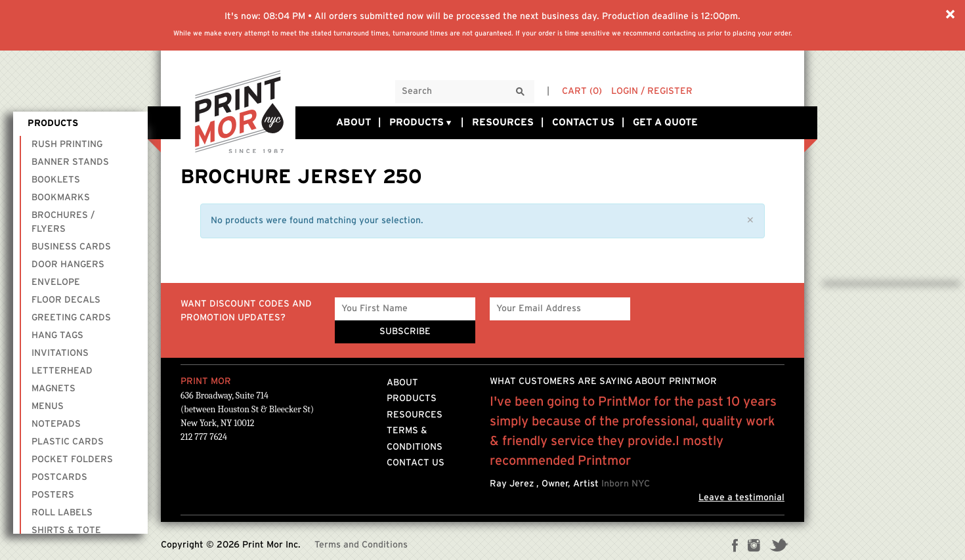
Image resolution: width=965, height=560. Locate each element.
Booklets (56, 180)
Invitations (60, 353)
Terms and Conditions (361, 545)
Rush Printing (67, 144)
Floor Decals (66, 300)
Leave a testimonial (741, 498)
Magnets (54, 389)
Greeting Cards (71, 318)
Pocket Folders (72, 460)
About (354, 122)
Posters (53, 495)
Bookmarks (61, 198)
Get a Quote (665, 122)
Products (421, 123)
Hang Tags (57, 335)
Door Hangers (68, 265)
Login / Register (652, 91)
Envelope (56, 282)
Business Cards (71, 247)
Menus (48, 406)
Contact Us (583, 122)
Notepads (56, 424)
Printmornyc (240, 112)
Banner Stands (70, 162)
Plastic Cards (68, 442)
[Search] (521, 92)
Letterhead (62, 371)
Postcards (59, 477)
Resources (503, 122)
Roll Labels (62, 513)
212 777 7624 (204, 437)
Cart (582, 91)
